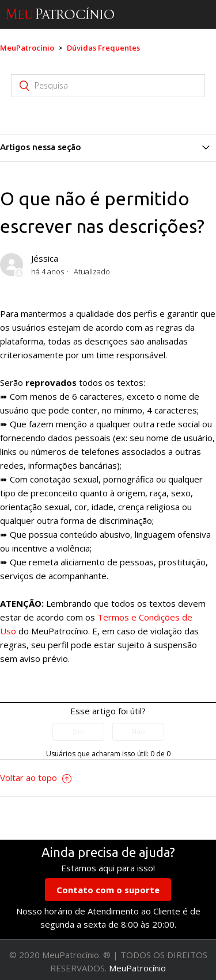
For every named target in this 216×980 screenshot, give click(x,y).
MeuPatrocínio (27, 48)
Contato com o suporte (108, 890)
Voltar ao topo (36, 778)
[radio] (78, 732)
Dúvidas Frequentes (103, 48)
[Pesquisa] (108, 86)
